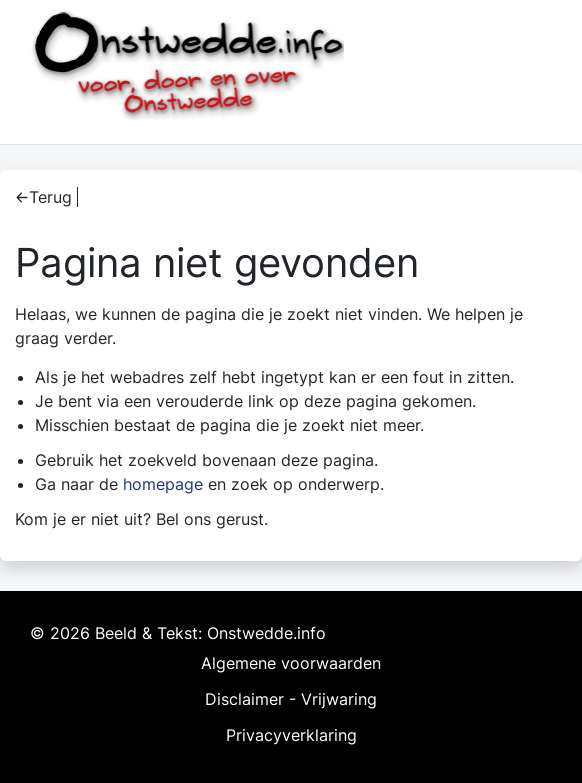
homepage (163, 484)
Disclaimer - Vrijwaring (291, 699)
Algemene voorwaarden (291, 663)
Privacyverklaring (291, 735)
